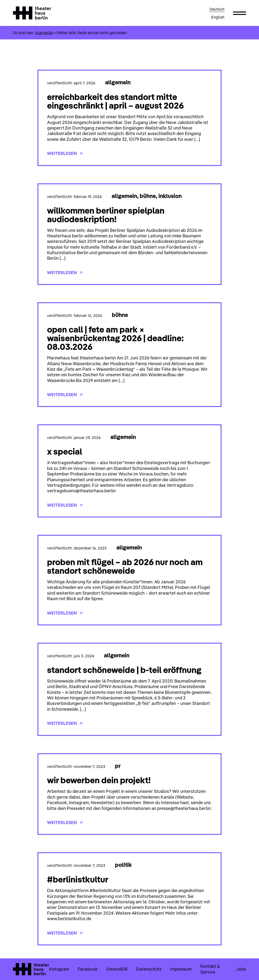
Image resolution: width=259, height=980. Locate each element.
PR (118, 766)
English (218, 17)
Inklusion (170, 196)
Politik (123, 865)
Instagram (59, 969)
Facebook (88, 969)
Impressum (181, 969)
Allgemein (118, 82)
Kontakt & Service (210, 969)
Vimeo (112, 969)
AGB (123, 969)
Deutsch (217, 9)
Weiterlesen (65, 153)
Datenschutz (149, 969)
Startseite (44, 33)
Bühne (148, 196)
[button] (240, 13)
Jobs (241, 969)
